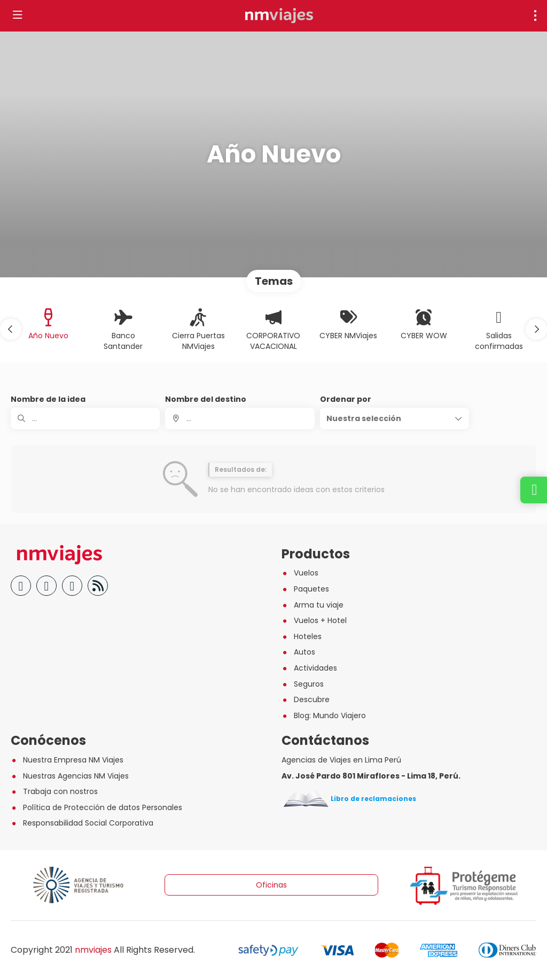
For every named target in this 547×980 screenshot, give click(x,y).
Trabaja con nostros (54, 791)
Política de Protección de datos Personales (96, 807)
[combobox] (240, 418)
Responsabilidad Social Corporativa (82, 823)
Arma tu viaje (312, 605)
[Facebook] (21, 586)
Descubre (306, 699)
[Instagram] (72, 586)
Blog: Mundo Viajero (324, 715)
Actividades (309, 668)
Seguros (303, 684)
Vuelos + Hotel (314, 620)
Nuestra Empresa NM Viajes (67, 760)
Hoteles (302, 636)
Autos (298, 652)
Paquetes (305, 589)
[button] (11, 329)
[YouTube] (46, 586)
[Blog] (98, 586)
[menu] (535, 15)
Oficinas (271, 885)
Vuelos (300, 573)
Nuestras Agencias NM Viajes (70, 776)
